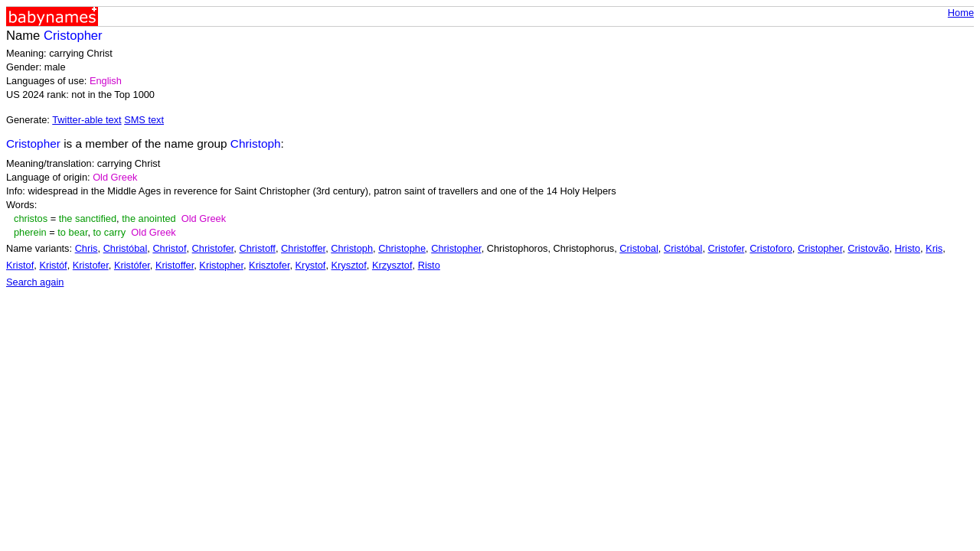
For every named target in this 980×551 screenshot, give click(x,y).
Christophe (402, 248)
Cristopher (820, 248)
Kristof (20, 265)
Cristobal (639, 248)
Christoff (257, 248)
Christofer (213, 248)
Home (961, 13)
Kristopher (221, 265)
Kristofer (91, 265)
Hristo (908, 248)
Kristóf (53, 265)
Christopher (456, 248)
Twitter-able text (87, 120)
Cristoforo (771, 248)
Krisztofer (269, 265)
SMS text (144, 120)
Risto (429, 265)
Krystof (311, 265)
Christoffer (303, 248)
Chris (87, 248)
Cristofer (727, 248)
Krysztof (349, 265)
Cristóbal (683, 248)
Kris (934, 248)
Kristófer (132, 265)
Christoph (352, 248)
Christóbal (126, 248)
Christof (169, 248)
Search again (35, 282)
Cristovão (868, 248)
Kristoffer (175, 265)
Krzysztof (392, 265)
